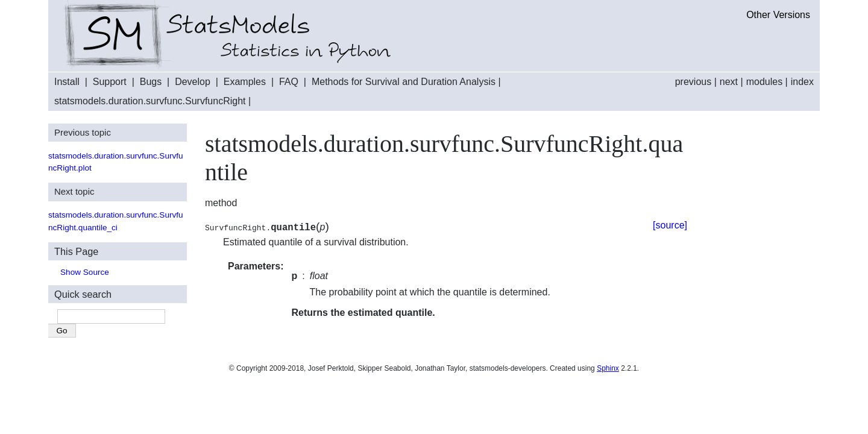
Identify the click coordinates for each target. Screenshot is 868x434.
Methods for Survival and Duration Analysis (404, 82)
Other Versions (778, 15)
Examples (245, 82)
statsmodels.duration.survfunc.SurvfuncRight (150, 101)
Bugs (151, 82)
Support (110, 82)
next (729, 82)
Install (67, 82)
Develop (193, 82)
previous (693, 82)
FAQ (289, 82)
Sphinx (608, 368)
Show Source (85, 272)
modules (764, 82)
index (802, 82)
